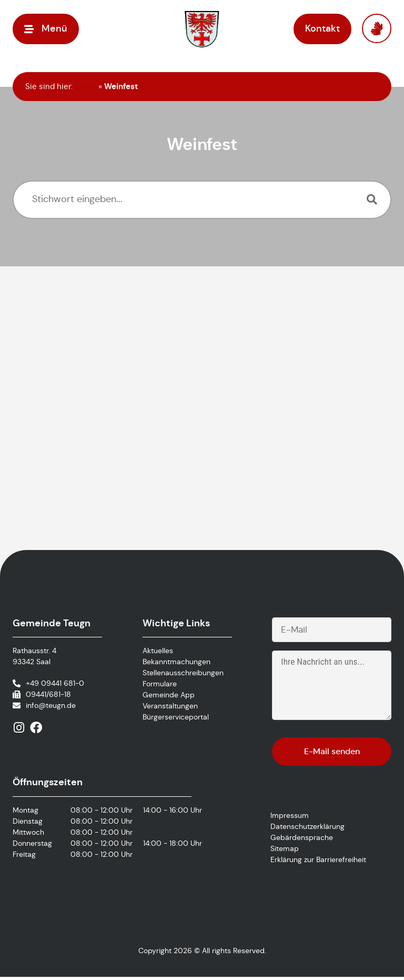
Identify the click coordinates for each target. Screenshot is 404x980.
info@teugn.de (51, 706)
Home (85, 86)
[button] (46, 29)
